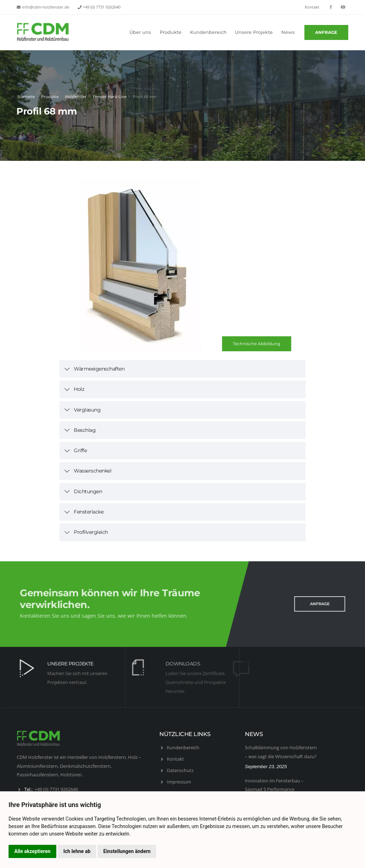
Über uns (140, 32)
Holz (79, 389)
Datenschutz (180, 770)
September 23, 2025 (266, 767)
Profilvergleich (91, 532)
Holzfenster (75, 96)
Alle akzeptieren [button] (32, 851)
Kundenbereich (208, 32)
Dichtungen (88, 491)
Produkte (171, 32)
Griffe (80, 450)
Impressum (179, 782)
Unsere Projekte (254, 32)
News (288, 32)
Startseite (25, 96)
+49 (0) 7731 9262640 (102, 7)
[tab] (182, 369)
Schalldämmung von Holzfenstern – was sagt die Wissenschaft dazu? (281, 752)
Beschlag (85, 430)
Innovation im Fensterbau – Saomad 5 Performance (274, 785)
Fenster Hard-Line (109, 96)
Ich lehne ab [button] (77, 851)
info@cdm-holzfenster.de (46, 7)
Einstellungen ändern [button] (127, 851)
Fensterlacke (89, 512)
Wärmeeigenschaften (99, 369)
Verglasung (87, 410)
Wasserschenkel (92, 471)
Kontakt (312, 7)
